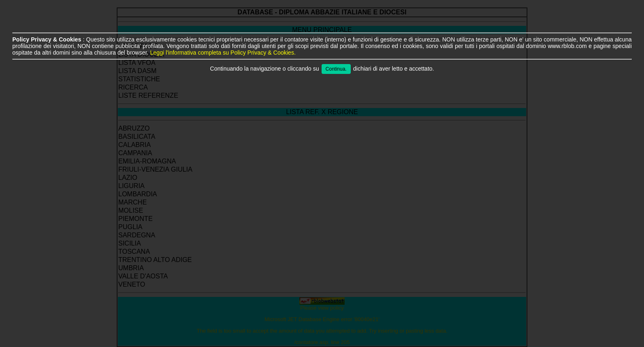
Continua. (336, 69)
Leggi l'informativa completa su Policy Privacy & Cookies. (223, 53)
